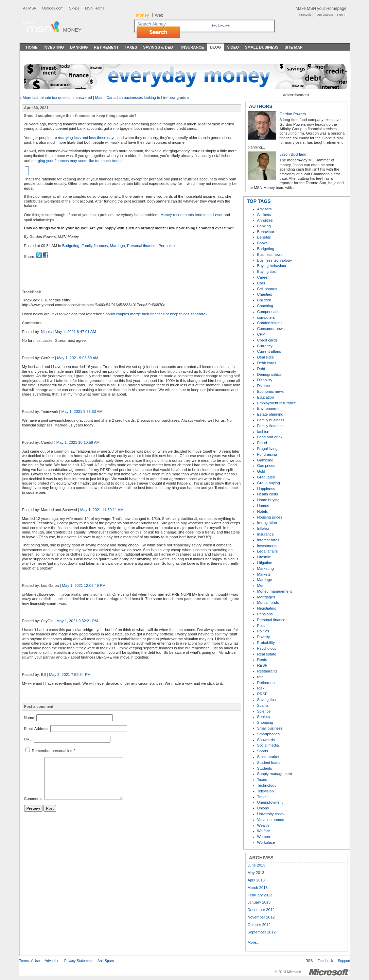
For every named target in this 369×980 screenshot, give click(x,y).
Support (344, 961)
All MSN (30, 8)
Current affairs (269, 351)
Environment (268, 408)
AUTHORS (261, 106)
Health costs (268, 494)
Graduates (266, 477)
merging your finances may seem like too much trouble (77, 161)
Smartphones (269, 734)
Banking (79, 47)
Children (264, 300)
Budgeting (71, 246)
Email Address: (37, 729)
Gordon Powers (293, 114)
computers (266, 317)
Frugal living (267, 449)
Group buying (269, 483)
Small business (270, 728)
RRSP (262, 694)
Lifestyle (264, 557)
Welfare (264, 831)
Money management (275, 591)
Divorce (264, 386)
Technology (267, 785)
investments (267, 546)
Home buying (268, 500)
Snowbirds (266, 740)
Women (264, 837)
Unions (263, 808)
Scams (263, 705)
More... (254, 942)
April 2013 (256, 880)
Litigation (265, 563)
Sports (263, 751)
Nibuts (46, 332)
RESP (262, 665)
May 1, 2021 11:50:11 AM (102, 510)
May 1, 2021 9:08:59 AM (78, 358)
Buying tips (267, 272)
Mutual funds (268, 602)
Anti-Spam (106, 961)
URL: (29, 739)
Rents (262, 660)
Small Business (262, 47)
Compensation (269, 312)
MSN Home (95, 8)
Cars (261, 283)
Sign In (342, 15)
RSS (309, 961)
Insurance (193, 47)
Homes (263, 506)
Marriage (118, 246)
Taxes (131, 47)
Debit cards (267, 363)
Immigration (267, 523)
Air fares (264, 214)
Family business (271, 420)
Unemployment (270, 802)
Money (73, 30)
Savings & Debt (159, 47)
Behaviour (266, 232)
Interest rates (268, 540)
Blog (215, 47)
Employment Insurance (277, 403)
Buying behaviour (272, 266)
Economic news (270, 391)
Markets (264, 574)
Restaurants (267, 671)
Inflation (264, 528)
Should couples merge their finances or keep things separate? (156, 314)
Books (262, 243)
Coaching (265, 306)
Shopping (265, 722)
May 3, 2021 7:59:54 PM (70, 675)
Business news (270, 255)
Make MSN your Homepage (321, 8)
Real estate (267, 654)
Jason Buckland (293, 154)
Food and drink (270, 437)
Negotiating (267, 608)
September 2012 (262, 932)
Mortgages (266, 597)
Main (99, 98)
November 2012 (261, 917)
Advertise (52, 961)
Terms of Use (30, 961)
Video (233, 47)
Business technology (275, 260)
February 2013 (260, 895)
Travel (262, 797)
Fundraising (267, 454)
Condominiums (270, 323)
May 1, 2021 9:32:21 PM (77, 621)
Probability (266, 643)
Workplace (266, 842)
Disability (265, 380)
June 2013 (257, 865)
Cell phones (267, 289)
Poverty (264, 637)
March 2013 (258, 888)
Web (159, 15)
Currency (265, 346)
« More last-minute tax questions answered (56, 98)
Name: (30, 718)
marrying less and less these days (87, 138)
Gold (261, 471)
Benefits (264, 237)
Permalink (167, 246)
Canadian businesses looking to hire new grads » (148, 98)
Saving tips (267, 700)
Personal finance (141, 246)
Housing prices (270, 517)
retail (261, 677)
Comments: (34, 799)
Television (266, 791)
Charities (265, 294)
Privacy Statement (78, 961)
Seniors (264, 717)
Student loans (269, 763)
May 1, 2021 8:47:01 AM (75, 332)
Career (263, 277)
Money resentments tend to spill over (191, 215)
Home (32, 47)
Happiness (266, 489)
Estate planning (270, 414)
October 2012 (259, 925)
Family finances (95, 246)
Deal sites (266, 357)
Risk (261, 688)
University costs (270, 814)
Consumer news (271, 329)
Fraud (262, 443)
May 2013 (256, 873)
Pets (261, 626)
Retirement (106, 47)
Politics (263, 631)
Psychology (267, 648)
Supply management (275, 774)
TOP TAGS (259, 201)
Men (261, 585)
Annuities (265, 220)
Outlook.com (53, 8)
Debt (261, 369)
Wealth (263, 825)
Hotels (263, 511)
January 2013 (259, 902)
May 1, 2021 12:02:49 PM (84, 585)
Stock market (268, 757)
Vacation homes (271, 820)
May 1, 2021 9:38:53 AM (82, 412)
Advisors (265, 209)
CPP (261, 334)
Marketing (266, 568)
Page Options (324, 15)
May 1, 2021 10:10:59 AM (78, 442)
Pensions (265, 614)
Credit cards (267, 340)
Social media (268, 745)
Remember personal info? (51, 751)
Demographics (269, 374)
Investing (54, 47)
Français (305, 15)
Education (266, 397)
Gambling (265, 460)
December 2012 (261, 910)
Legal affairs (268, 551)
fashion (263, 432)
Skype (74, 8)
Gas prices (266, 466)
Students (265, 768)
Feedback (325, 961)
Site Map (293, 47)
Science (264, 711)
